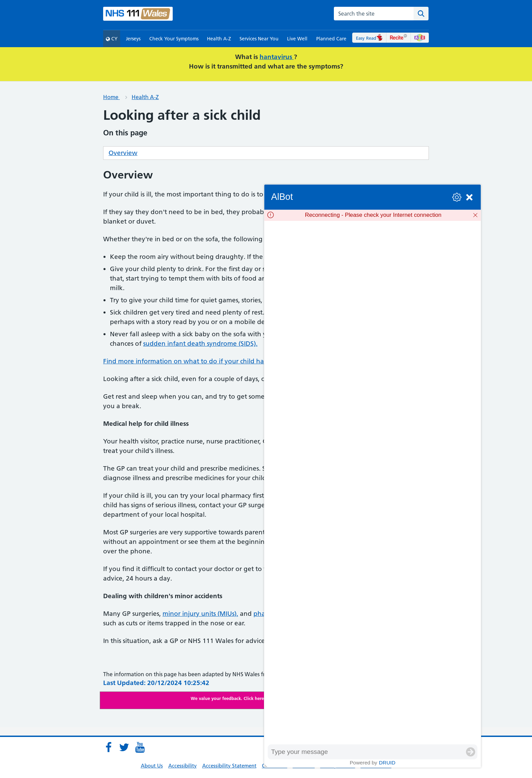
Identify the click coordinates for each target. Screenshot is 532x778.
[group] (373, 483)
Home (111, 97)
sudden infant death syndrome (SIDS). (200, 344)
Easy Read (369, 38)
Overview (123, 153)
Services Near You (259, 39)
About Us (152, 766)
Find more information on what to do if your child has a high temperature (215, 361)
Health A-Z (219, 39)
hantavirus (277, 57)
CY (112, 39)
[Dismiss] (475, 215)
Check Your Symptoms (174, 39)
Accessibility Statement (229, 766)
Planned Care (331, 39)
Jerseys (133, 39)
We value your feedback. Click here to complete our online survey (260, 698)
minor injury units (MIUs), (200, 614)
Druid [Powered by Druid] (387, 763)
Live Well (297, 39)
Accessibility (183, 766)
